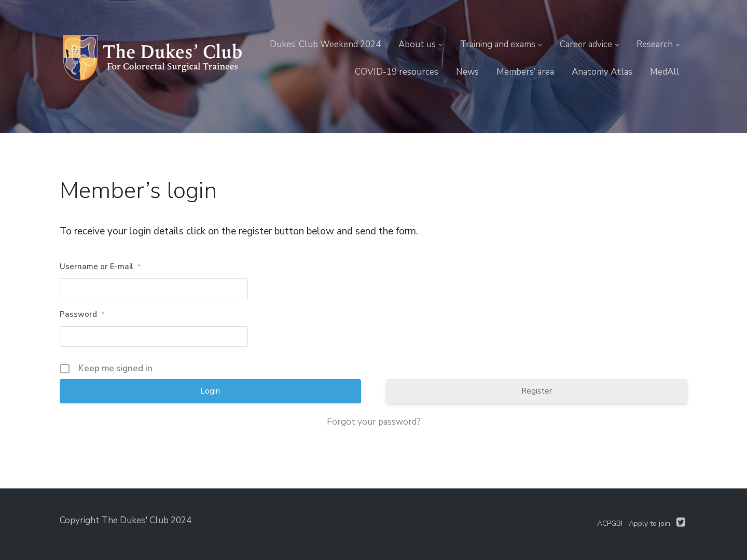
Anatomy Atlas (602, 72)
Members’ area (525, 72)
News (467, 72)
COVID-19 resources (397, 72)
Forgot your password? (374, 422)
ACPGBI (610, 523)
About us (417, 44)
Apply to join (649, 523)
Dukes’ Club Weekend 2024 (325, 44)
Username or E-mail (100, 267)
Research (655, 44)
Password (82, 315)
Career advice (586, 44)
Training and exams (498, 44)
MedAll (665, 72)
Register (537, 391)
